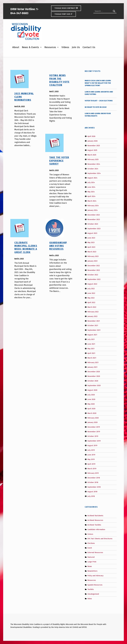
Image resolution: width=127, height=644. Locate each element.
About (16, 47)
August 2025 (92, 150)
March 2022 (92, 307)
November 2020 (94, 376)
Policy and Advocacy (95, 575)
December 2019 (94, 427)
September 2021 (94, 330)
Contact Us (89, 47)
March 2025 (92, 155)
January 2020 (92, 422)
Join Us (76, 47)
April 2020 (91, 408)
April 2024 (91, 196)
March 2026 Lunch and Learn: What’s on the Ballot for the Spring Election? (98, 83)
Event (90, 548)
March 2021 (92, 358)
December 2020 (94, 372)
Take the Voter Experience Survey (59, 161)
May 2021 (91, 349)
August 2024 (92, 178)
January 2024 (93, 210)
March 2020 (92, 413)
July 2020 (91, 395)
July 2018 (91, 496)
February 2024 (93, 206)
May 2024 (91, 192)
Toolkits (91, 589)
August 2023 (92, 233)
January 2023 (92, 261)
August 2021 (92, 335)
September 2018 (94, 487)
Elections (91, 543)
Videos (65, 47)
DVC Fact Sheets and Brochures (100, 539)
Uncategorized (93, 594)
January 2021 (92, 367)
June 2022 (91, 293)
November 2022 (94, 270)
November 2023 (94, 219)
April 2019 (91, 464)
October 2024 (93, 169)
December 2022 (94, 265)
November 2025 (94, 146)
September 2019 (94, 441)
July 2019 (91, 450)
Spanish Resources (95, 585)
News (90, 566)
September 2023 (94, 229)
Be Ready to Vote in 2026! (96, 107)
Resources (50, 47)
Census (90, 534)
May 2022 (91, 298)
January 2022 (92, 316)
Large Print (92, 562)
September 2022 (94, 279)
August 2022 (92, 284)
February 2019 (93, 473)
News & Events (30, 47)
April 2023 (91, 247)
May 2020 (91, 404)
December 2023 (94, 215)
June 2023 (91, 238)
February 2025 (93, 159)
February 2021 (93, 362)
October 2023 (93, 224)
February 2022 (93, 312)
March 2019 (92, 468)
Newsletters (92, 571)
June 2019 (91, 455)
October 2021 (93, 325)
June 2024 (91, 187)
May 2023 (91, 242)
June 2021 (91, 344)
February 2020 (93, 418)
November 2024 (94, 164)
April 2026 (91, 136)
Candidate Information (96, 529)
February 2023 (93, 256)
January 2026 (92, 141)
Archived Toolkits (94, 525)
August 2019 (92, 445)
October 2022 (93, 275)
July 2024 (91, 182)
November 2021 (94, 321)
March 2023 (92, 252)
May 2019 (91, 459)
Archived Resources (95, 520)
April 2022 (91, 302)
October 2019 (93, 436)
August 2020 (92, 390)
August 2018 (92, 492)
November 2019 (94, 432)
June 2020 (91, 399)
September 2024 (94, 173)
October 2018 (93, 482)
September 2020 (94, 385)
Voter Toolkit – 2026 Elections (99, 101)
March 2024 (92, 201)
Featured (91, 557)
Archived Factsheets (95, 516)
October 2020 (93, 381)
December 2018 (94, 478)
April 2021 (91, 353)
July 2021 (91, 339)
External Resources (95, 552)
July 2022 (91, 289)
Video (90, 599)
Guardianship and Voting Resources (58, 246)
